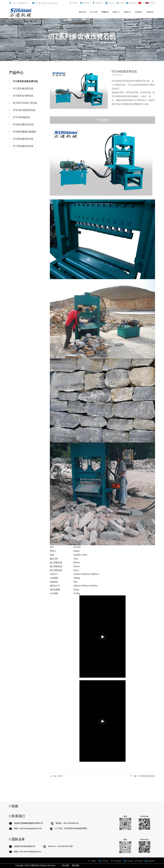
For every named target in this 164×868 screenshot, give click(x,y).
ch (141, 3)
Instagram (131, 3)
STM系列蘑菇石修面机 (24, 132)
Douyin (121, 3)
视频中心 (127, 12)
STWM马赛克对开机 (23, 125)
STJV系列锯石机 (21, 117)
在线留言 (150, 12)
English (150, 3)
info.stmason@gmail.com (30, 851)
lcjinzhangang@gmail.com (31, 828)
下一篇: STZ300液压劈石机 (143, 776)
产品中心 (105, 12)
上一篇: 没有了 (57, 776)
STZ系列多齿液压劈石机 (25, 81)
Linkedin (86, 3)
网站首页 (82, 12)
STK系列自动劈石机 (23, 96)
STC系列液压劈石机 (23, 89)
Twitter (75, 3)
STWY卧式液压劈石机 (24, 110)
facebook (99, 3)
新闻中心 (116, 12)
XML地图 (65, 865)
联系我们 (139, 12)
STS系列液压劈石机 (23, 139)
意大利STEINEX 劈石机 (25, 103)
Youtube (112, 3)
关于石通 (94, 12)
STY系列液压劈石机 (23, 146)
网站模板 (76, 865)
